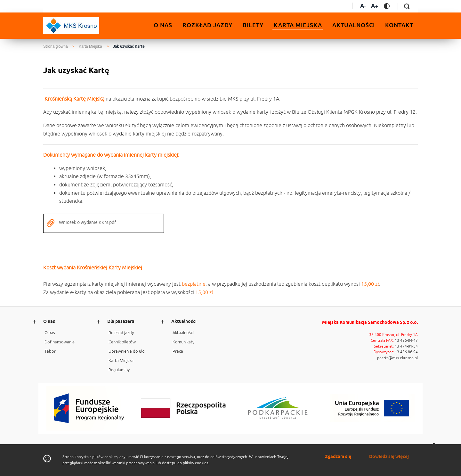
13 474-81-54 (406, 346)
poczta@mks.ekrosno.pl (397, 358)
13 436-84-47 (406, 341)
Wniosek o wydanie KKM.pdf (81, 223)
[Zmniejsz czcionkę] (363, 7)
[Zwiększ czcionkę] (375, 7)
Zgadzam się (338, 457)
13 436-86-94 (406, 352)
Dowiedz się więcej (389, 457)
